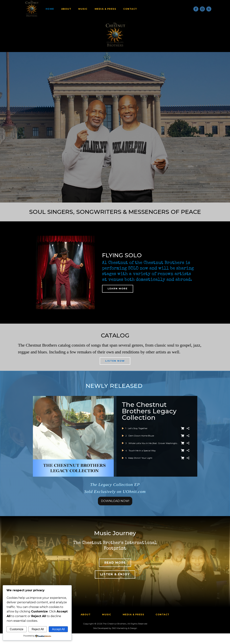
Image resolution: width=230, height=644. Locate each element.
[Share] (188, 432)
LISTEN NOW (115, 363)
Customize (17, 629)
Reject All (38, 629)
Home (52, 9)
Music (85, 9)
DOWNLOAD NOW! (115, 505)
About (68, 9)
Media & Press (108, 9)
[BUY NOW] (183, 432)
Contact (132, 9)
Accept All (58, 629)
